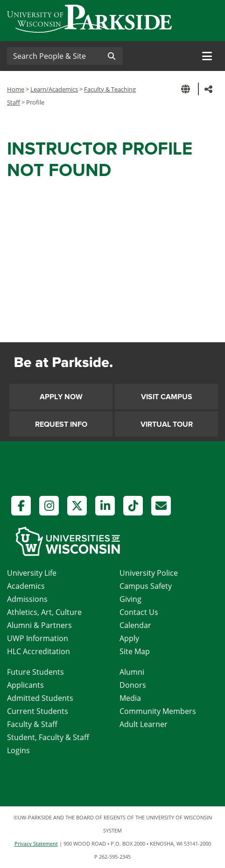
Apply (129, 638)
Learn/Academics (54, 89)
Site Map (135, 651)
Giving (130, 599)
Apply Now (61, 397)
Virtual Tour (167, 424)
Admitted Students (40, 698)
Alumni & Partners (39, 625)
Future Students (35, 672)
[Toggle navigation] (207, 56)
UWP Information (38, 638)
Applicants (25, 685)
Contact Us (139, 612)
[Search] (54, 56)
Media (130, 698)
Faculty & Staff (32, 724)
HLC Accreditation (39, 651)
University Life (32, 573)
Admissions (27, 599)
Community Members (158, 711)
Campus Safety (146, 586)
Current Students (38, 711)
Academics (26, 586)
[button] (187, 89)
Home (16, 89)
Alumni (132, 672)
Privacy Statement (36, 843)
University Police (149, 573)
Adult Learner (144, 724)
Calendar (135, 625)
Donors (133, 685)
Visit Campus (167, 397)
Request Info (61, 424)
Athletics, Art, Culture (44, 612)
